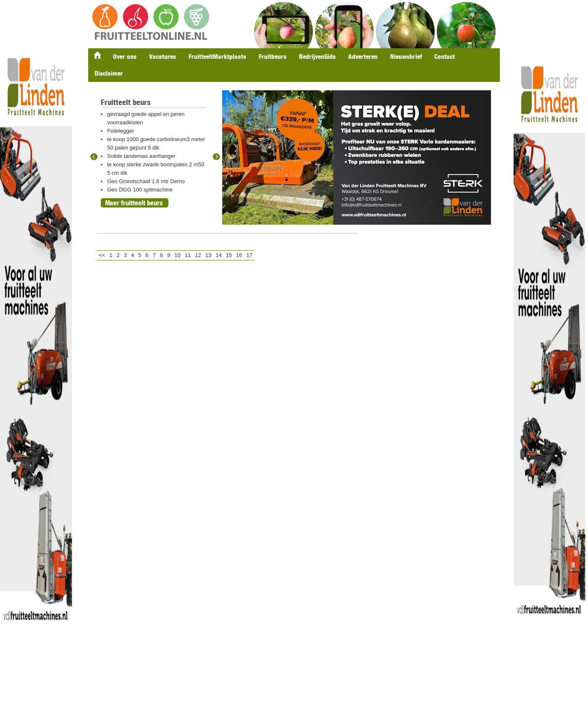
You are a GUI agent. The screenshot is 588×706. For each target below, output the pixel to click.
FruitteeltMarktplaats (217, 56)
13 (208, 255)
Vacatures (163, 56)
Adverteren (363, 56)
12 (198, 255)
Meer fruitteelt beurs (134, 203)
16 (239, 255)
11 (188, 255)
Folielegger (121, 131)
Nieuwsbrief (406, 56)
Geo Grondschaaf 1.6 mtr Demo (146, 181)
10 (177, 255)
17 (249, 255)
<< (102, 255)
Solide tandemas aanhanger (141, 156)
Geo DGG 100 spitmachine (140, 190)
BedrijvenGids (317, 56)
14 (218, 255)
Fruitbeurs (273, 56)
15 (229, 255)
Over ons (125, 56)
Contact (445, 56)
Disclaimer (109, 73)
